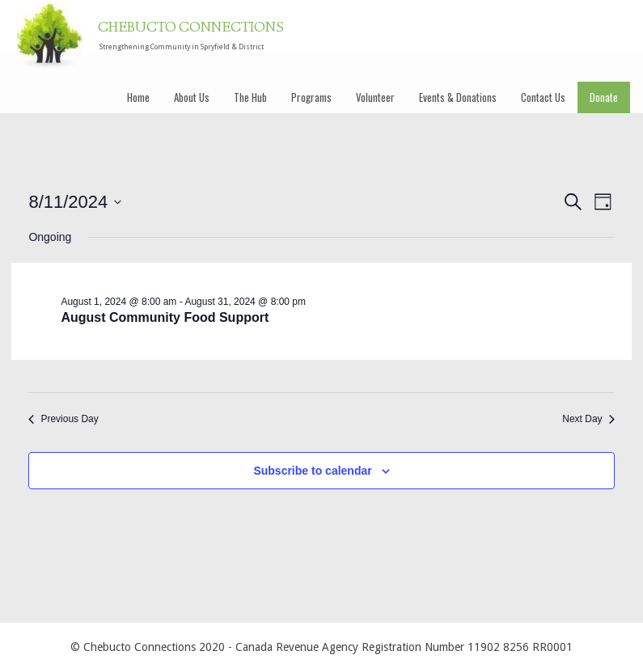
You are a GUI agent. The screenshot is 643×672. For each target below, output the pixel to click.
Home (138, 97)
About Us (192, 97)
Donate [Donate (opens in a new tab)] (604, 97)
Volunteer (375, 97)
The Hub (250, 97)
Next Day (588, 419)
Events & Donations (458, 97)
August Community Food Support (165, 317)
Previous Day (63, 419)
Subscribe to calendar (312, 471)
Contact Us (543, 97)
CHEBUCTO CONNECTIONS (191, 28)
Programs (311, 97)
